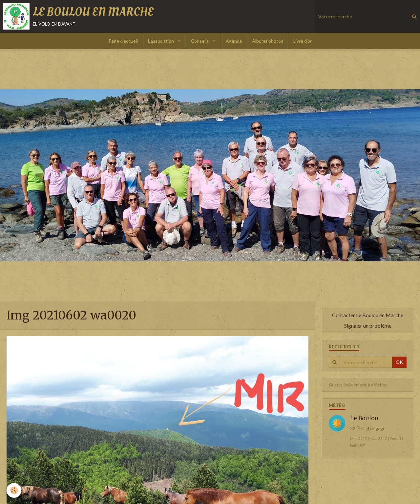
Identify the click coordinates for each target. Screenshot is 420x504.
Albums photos (268, 41)
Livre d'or (303, 41)
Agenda (234, 41)
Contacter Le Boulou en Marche (368, 315)
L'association (161, 41)
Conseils (200, 41)
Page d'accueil (123, 41)
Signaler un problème (368, 326)
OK (399, 362)
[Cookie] (14, 490)
